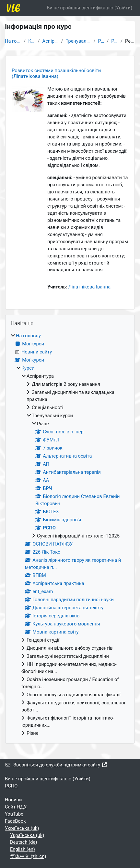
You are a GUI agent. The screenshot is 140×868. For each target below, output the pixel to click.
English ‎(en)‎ (23, 849)
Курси (32, 41)
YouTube (14, 814)
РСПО (115, 41)
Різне (101, 41)
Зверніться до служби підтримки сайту (56, 765)
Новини (13, 800)
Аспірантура (51, 41)
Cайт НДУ (16, 807)
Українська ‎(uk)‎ (22, 828)
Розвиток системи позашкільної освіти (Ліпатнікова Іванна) (56, 73)
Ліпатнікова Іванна (90, 287)
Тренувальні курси (78, 41)
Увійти (123, 8)
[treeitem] (70, 535)
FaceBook (15, 821)
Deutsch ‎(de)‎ (23, 842)
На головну (13, 41)
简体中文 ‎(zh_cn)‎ (28, 856)
